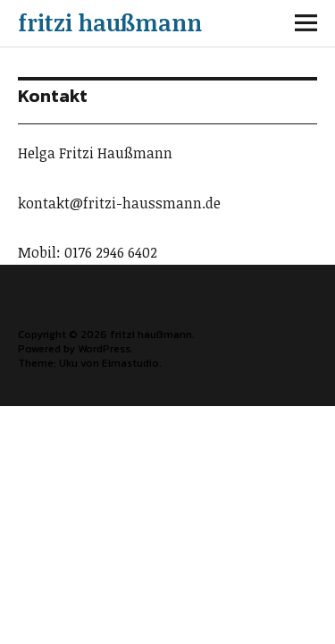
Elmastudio (130, 363)
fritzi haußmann (110, 22)
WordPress (104, 349)
